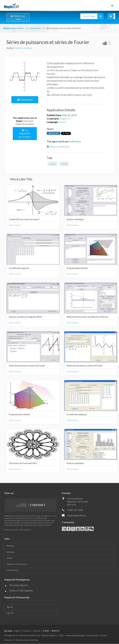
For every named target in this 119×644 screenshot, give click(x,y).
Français (27, 631)
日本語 (46, 631)
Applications (35, 28)
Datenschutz (92, 635)
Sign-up (10, 607)
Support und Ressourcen (17, 564)
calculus (52, 164)
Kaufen (10, 558)
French (63, 122)
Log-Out (10, 613)
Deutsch (37, 631)
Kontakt (66, 493)
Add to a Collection (58, 147)
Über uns (9, 493)
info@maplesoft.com (77, 515)
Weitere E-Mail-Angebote (21, 591)
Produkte (10, 546)
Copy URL (54, 133)
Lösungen (11, 552)
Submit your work (18, 17)
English (17, 631)
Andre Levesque (23, 48)
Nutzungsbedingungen (76, 635)
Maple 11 (65, 118)
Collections (75, 141)
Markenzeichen (22, 640)
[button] (111, 16)
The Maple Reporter (19, 585)
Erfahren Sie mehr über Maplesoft (18, 530)
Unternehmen (12, 570)
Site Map (34, 640)
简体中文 (56, 631)
